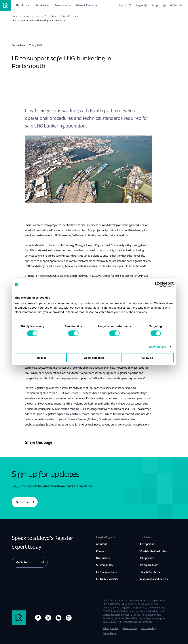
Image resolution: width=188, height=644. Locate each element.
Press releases (70, 16)
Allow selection (94, 358)
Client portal (146, 544)
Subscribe (22, 502)
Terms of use (130, 628)
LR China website (106, 572)
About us (102, 544)
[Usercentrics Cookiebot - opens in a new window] (158, 284)
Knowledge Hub (31, 16)
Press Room (51, 16)
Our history (103, 558)
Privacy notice (111, 628)
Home (15, 16)
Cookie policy (149, 628)
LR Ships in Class (148, 565)
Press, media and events (153, 579)
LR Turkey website (107, 579)
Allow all (148, 358)
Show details (158, 347)
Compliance (109, 633)
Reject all (41, 358)
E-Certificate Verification (153, 551)
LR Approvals (146, 558)
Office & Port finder (150, 572)
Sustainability (105, 565)
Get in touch (24, 562)
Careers (101, 551)
